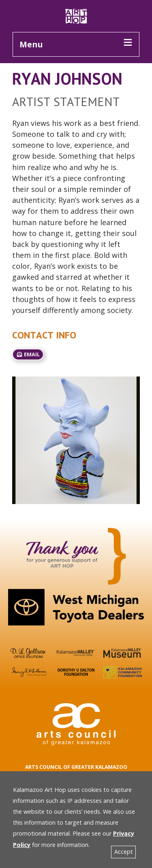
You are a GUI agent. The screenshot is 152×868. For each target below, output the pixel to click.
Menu (31, 44)
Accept (124, 852)
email (28, 354)
